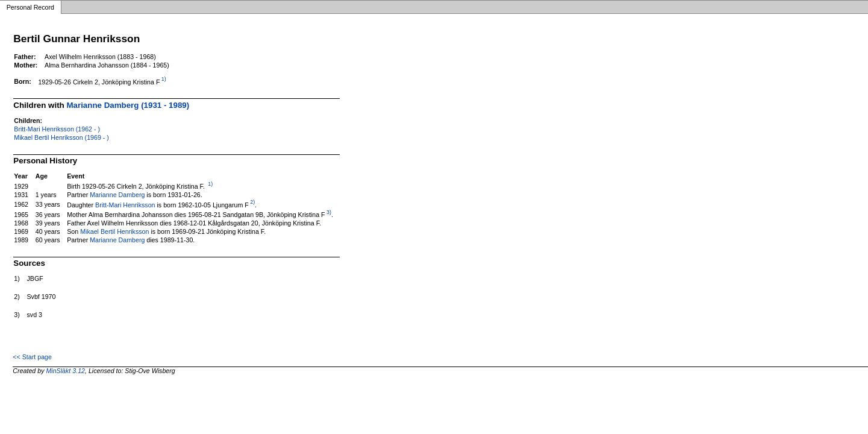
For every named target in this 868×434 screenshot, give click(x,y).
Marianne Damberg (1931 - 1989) (128, 105)
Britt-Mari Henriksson (125, 204)
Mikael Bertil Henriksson (114, 231)
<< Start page (32, 357)
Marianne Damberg (117, 195)
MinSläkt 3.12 (65, 371)
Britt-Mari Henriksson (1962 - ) (57, 129)
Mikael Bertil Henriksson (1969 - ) (61, 137)
